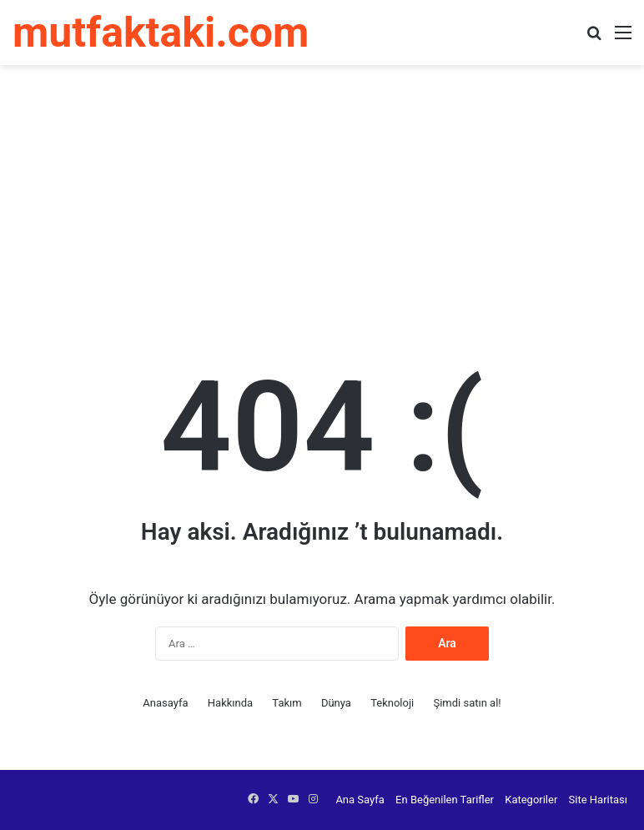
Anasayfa (165, 703)
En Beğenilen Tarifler (445, 800)
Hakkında (230, 703)
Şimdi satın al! (467, 703)
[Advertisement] (322, 199)
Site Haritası (598, 800)
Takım (287, 703)
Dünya (336, 703)
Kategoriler (531, 800)
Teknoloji (392, 703)
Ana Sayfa (360, 800)
